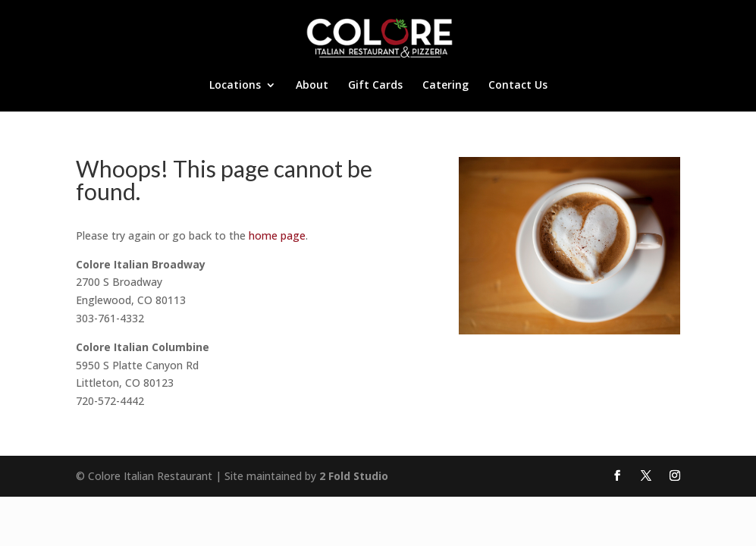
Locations (235, 86)
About (312, 86)
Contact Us (518, 86)
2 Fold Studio (354, 476)
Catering (445, 86)
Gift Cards (375, 86)
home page (277, 235)
